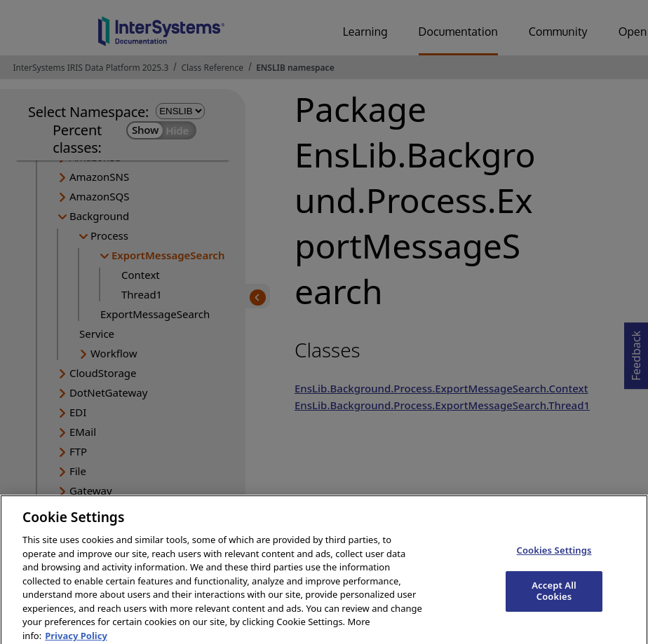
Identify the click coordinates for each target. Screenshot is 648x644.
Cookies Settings (554, 557)
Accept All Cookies (554, 598)
